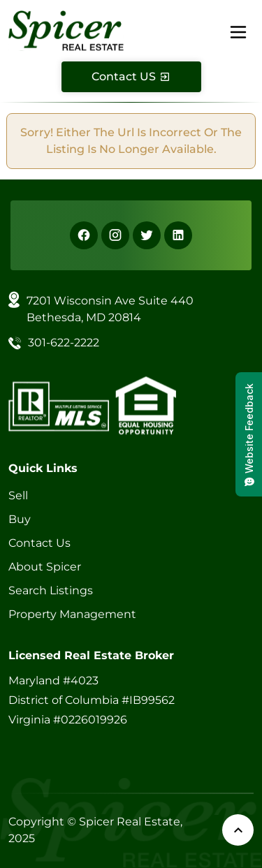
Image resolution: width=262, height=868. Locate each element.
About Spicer (45, 567)
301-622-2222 (64, 343)
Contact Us (39, 543)
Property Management (72, 614)
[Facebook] (84, 235)
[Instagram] (115, 235)
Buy (20, 519)
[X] (147, 235)
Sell (18, 495)
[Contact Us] (131, 77)
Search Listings (51, 590)
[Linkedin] (178, 235)
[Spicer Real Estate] (66, 30)
